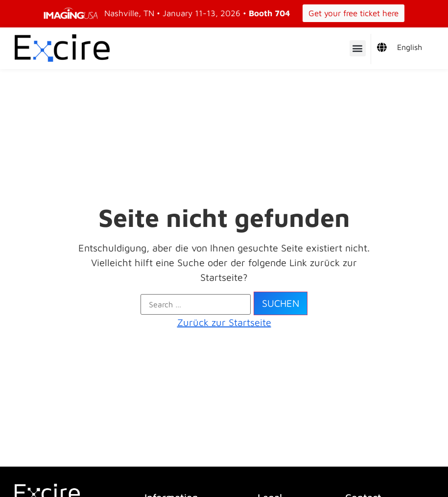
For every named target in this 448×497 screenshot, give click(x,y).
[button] (358, 48)
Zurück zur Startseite (224, 322)
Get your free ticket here (354, 13)
